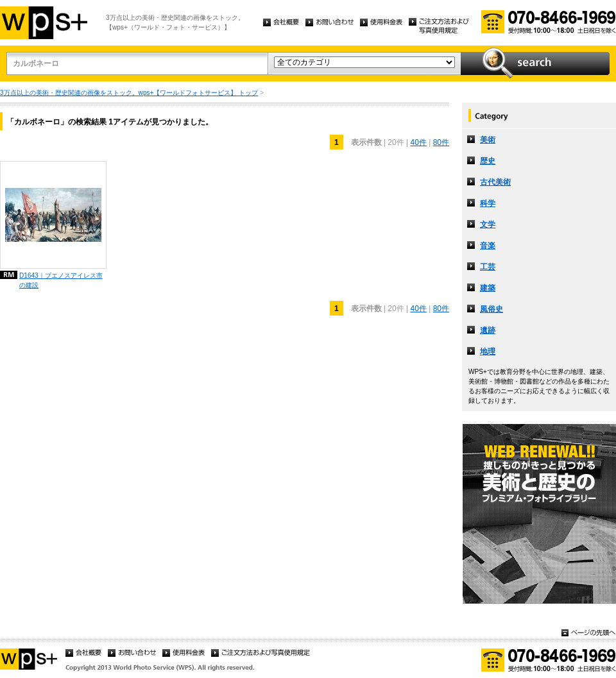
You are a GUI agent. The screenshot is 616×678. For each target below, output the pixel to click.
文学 (488, 225)
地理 (488, 352)
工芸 (488, 267)
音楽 (488, 246)
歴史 (488, 161)
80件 (441, 142)
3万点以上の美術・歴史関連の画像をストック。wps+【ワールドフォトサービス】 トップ (129, 93)
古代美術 (495, 182)
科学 (488, 203)
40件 (418, 142)
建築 (488, 288)
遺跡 (488, 330)
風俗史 (492, 309)
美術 (488, 140)
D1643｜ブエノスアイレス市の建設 (61, 280)
